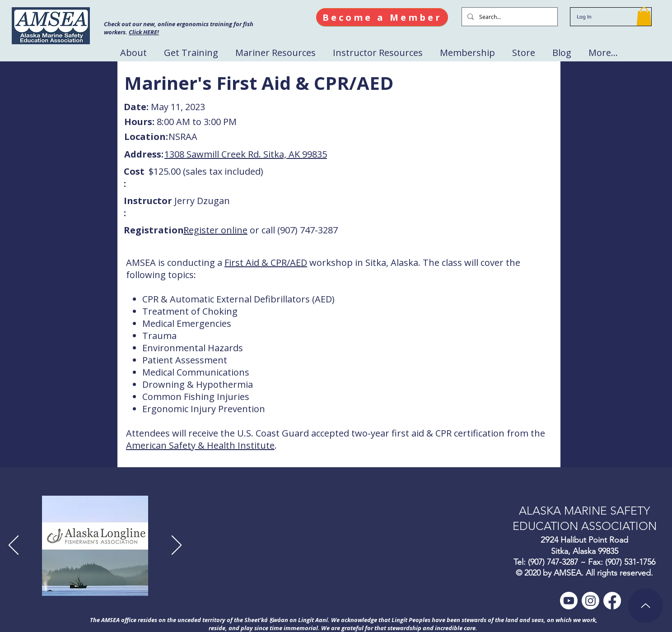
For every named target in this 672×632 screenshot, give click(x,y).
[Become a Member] (382, 17)
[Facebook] (612, 601)
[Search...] (509, 17)
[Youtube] (569, 601)
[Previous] (14, 546)
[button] (644, 16)
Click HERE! (144, 32)
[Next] (177, 546)
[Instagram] (590, 601)
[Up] (646, 606)
